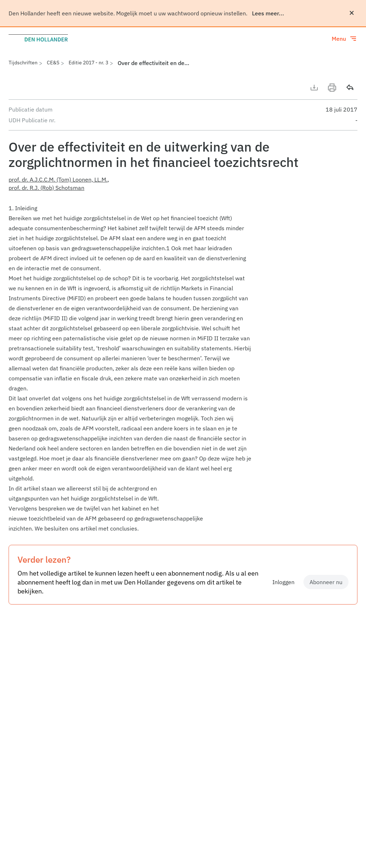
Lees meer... (268, 13)
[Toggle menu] (345, 39)
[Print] (332, 88)
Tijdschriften (23, 63)
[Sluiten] (352, 13)
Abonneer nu (326, 582)
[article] (183, 368)
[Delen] (350, 88)
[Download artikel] (314, 88)
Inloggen (283, 582)
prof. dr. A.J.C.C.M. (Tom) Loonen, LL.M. (58, 179)
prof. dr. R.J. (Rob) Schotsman (46, 188)
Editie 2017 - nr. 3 (88, 63)
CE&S (53, 63)
